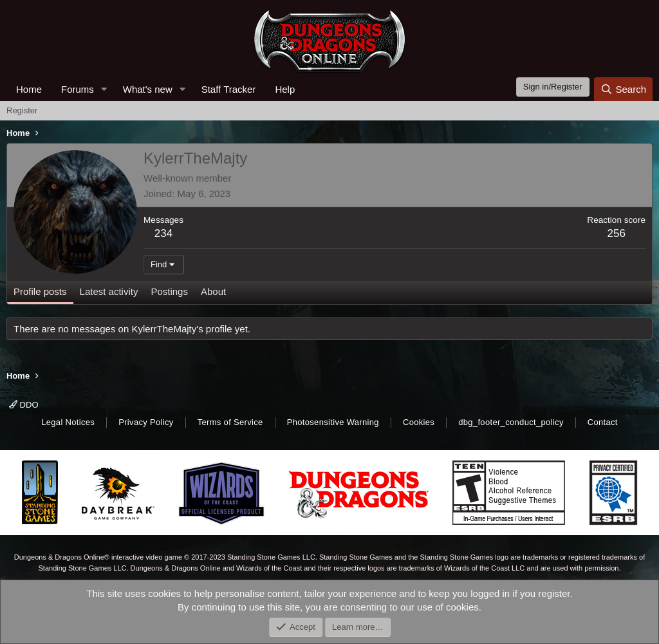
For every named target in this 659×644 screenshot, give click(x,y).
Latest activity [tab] (109, 291)
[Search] (623, 89)
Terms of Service (230, 422)
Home (29, 89)
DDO (24, 405)
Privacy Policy (146, 422)
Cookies (419, 422)
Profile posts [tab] (40, 291)
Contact (603, 422)
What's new (148, 89)
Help (285, 89)
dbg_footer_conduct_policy (511, 422)
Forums (78, 89)
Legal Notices (68, 422)
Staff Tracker (229, 89)
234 (163, 233)
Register (22, 110)
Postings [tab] (169, 291)
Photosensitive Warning (333, 422)
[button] (104, 89)
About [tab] (213, 291)
